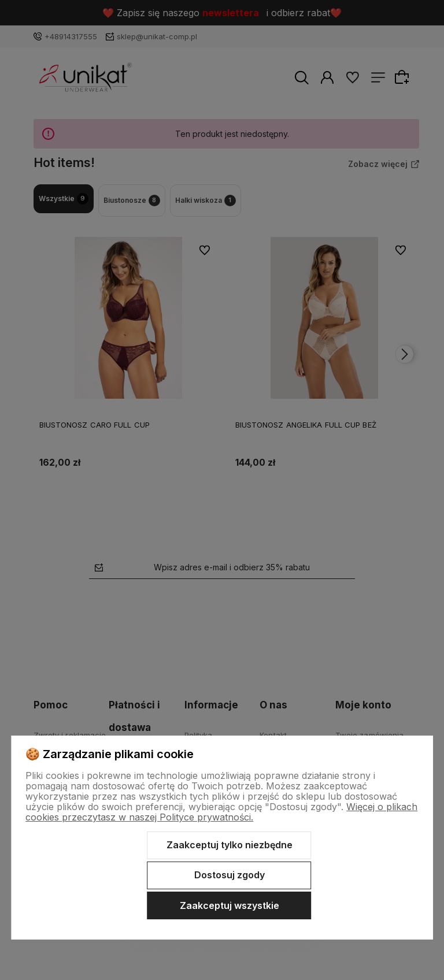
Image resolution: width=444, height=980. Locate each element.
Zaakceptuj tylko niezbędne (230, 845)
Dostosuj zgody (230, 875)
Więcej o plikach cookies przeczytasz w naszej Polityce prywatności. (221, 812)
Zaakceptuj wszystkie (230, 905)
